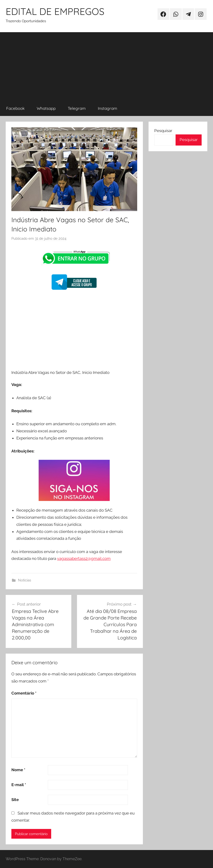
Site (15, 800)
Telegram (77, 108)
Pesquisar (163, 131)
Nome (18, 770)
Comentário (24, 693)
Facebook (15, 108)
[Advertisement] (106, 65)
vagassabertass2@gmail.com (84, 558)
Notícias (25, 580)
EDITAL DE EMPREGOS (55, 11)
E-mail (19, 785)
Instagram (108, 108)
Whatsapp (46, 108)
